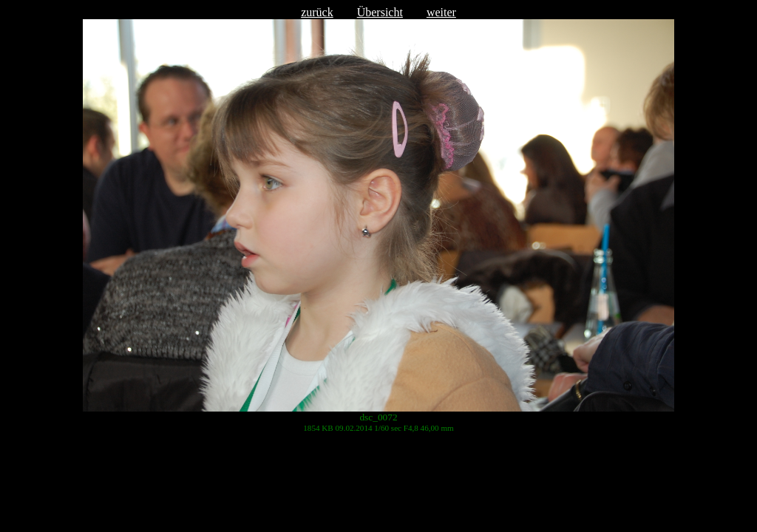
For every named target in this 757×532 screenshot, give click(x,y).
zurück (317, 12)
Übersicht (380, 12)
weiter (441, 12)
